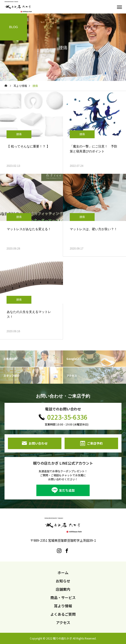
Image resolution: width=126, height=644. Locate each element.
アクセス (63, 622)
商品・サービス (63, 597)
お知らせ (63, 581)
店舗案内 (63, 589)
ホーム (63, 573)
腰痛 (19, 134)
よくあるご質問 (63, 614)
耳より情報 (63, 606)
